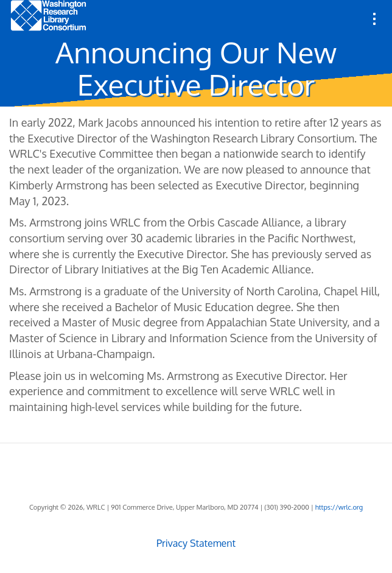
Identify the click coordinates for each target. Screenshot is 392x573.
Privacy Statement (196, 543)
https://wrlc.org (339, 507)
